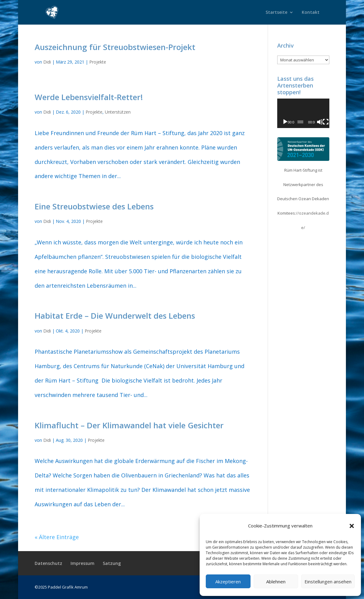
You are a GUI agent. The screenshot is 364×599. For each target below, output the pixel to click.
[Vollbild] (326, 122)
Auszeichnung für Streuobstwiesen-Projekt (115, 47)
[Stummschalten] (320, 122)
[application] (303, 113)
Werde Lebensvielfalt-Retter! (89, 97)
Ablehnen (276, 581)
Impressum (82, 563)
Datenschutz (48, 563)
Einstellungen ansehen (328, 581)
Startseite (276, 13)
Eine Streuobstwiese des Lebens (94, 206)
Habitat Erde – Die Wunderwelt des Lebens (115, 316)
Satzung (112, 563)
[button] (352, 526)
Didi (47, 62)
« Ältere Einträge (57, 537)
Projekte (98, 62)
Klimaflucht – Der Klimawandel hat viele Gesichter (129, 425)
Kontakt (311, 13)
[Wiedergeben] (285, 122)
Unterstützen (118, 112)
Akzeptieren (228, 581)
